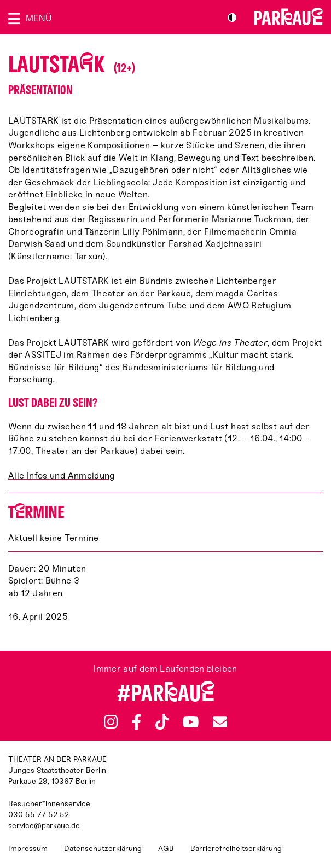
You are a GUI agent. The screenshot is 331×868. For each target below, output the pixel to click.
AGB (166, 849)
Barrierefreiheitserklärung (236, 849)
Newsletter (220, 722)
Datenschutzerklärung (103, 849)
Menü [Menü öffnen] (39, 18)
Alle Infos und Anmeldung (62, 476)
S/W (232, 18)
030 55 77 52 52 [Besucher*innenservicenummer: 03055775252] (39, 815)
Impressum (28, 849)
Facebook (136, 722)
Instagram (111, 722)
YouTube (191, 722)
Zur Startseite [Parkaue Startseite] (288, 16)
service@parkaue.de (44, 826)
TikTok (162, 722)
